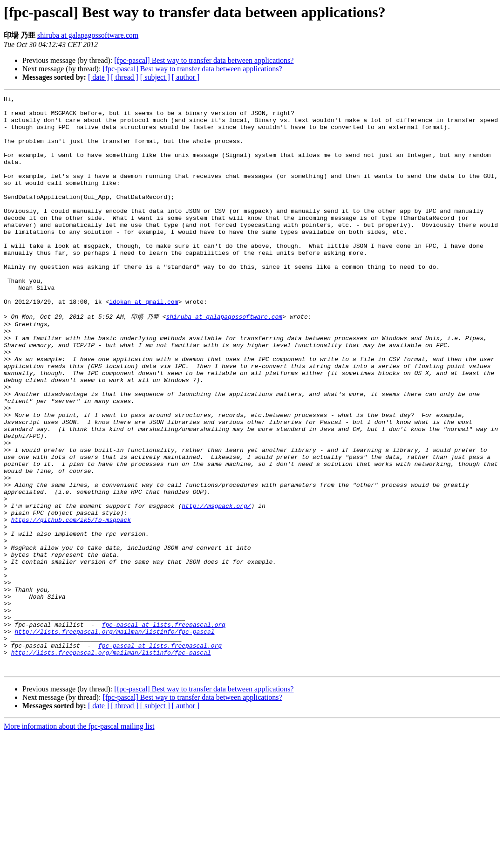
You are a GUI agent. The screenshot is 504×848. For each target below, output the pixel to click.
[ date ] (99, 77)
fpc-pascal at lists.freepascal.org (164, 730)
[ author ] (186, 77)
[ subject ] (155, 77)
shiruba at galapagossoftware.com (88, 35)
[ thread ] (125, 77)
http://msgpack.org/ (216, 587)
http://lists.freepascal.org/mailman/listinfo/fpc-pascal (114, 738)
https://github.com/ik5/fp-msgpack (71, 604)
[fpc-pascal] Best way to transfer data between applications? (204, 60)
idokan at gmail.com (143, 343)
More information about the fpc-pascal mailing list (79, 840)
